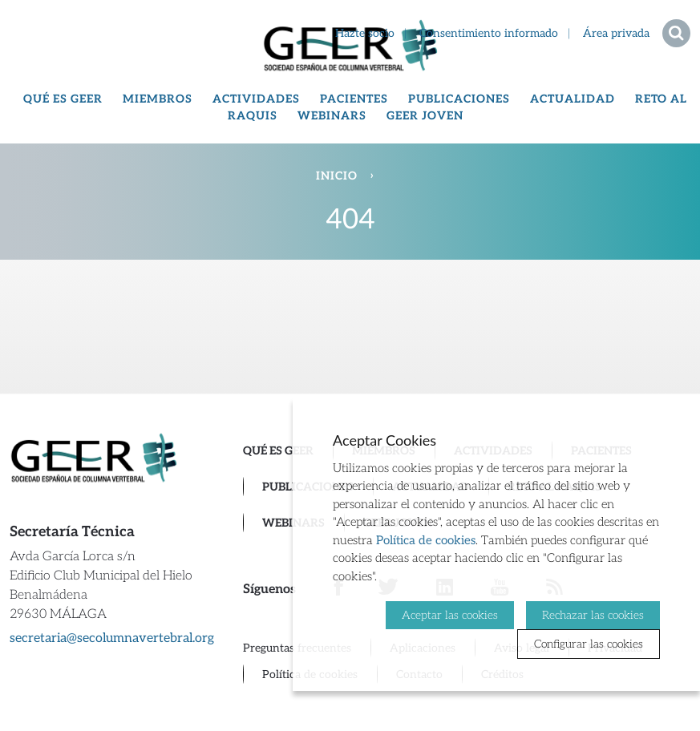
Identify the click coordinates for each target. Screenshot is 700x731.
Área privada (616, 33)
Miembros (158, 99)
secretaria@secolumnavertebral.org (112, 638)
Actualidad (573, 99)
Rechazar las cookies (593, 615)
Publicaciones (459, 99)
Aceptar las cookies (450, 615)
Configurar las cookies (589, 644)
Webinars (332, 116)
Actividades (256, 99)
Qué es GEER (63, 99)
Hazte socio (365, 33)
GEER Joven (425, 116)
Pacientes (354, 99)
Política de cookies (426, 540)
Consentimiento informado (489, 33)
